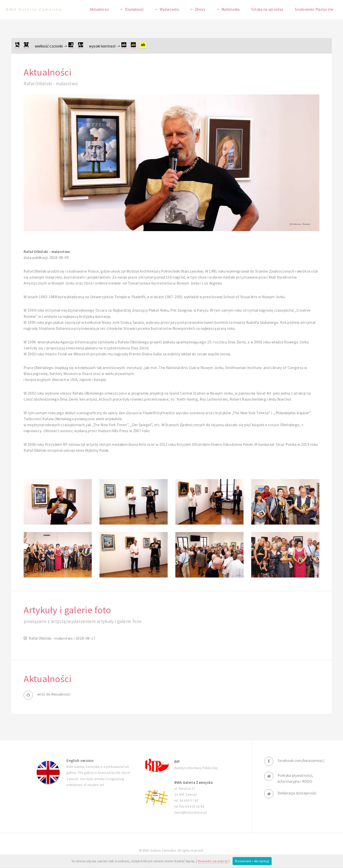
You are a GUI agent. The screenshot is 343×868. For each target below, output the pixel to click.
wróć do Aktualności (54, 694)
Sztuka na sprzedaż (267, 9)
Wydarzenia (169, 9)
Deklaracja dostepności (297, 793)
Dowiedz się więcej (213, 861)
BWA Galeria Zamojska (34, 9)
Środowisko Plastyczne (314, 9)
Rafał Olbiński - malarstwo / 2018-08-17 (61, 638)
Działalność (134, 9)
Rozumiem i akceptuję (252, 861)
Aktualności (99, 9)
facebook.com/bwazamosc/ (301, 761)
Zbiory (200, 9)
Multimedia (231, 9)
